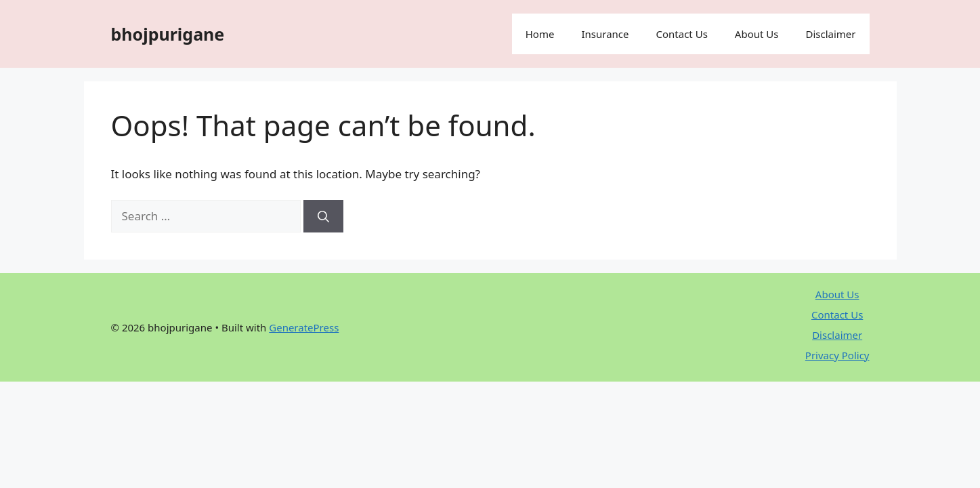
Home (540, 34)
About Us (757, 34)
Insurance (605, 34)
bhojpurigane (168, 34)
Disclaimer (830, 34)
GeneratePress (304, 327)
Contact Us (682, 34)
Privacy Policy (837, 355)
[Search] (323, 216)
